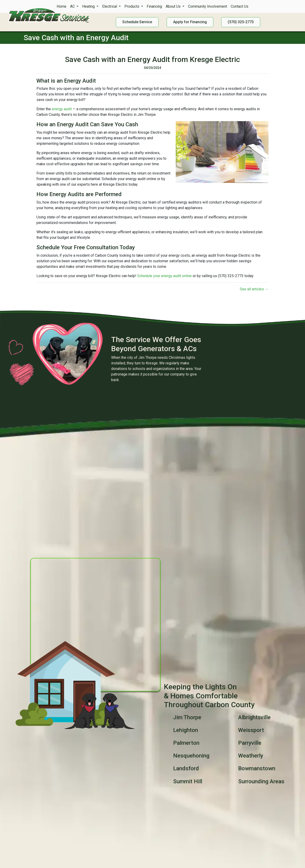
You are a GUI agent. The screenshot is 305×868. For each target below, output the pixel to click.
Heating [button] (89, 6)
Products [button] (132, 6)
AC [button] (73, 6)
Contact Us (240, 6)
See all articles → (254, 289)
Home (62, 6)
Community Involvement (208, 6)
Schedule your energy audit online (164, 276)
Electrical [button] (110, 6)
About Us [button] (174, 6)
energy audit (62, 109)
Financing (154, 6)
